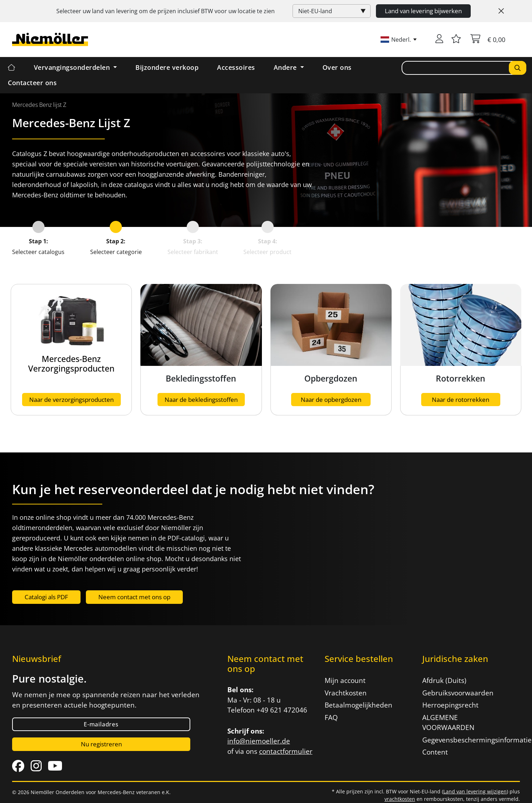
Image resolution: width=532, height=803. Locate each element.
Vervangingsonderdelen (73, 67)
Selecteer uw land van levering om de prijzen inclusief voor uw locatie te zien (166, 11)
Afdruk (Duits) (444, 680)
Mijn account (345, 680)
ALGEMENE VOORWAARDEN (448, 723)
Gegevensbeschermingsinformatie (467, 740)
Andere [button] (286, 67)
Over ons (337, 67)
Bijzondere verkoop (167, 67)
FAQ (331, 717)
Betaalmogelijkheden (358, 705)
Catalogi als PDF (46, 597)
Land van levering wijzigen (475, 791)
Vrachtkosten (346, 693)
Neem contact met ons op (134, 597)
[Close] (501, 11)
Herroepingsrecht (450, 705)
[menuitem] (39, 105)
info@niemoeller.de (259, 741)
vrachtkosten (400, 799)
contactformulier (286, 751)
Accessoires (236, 67)
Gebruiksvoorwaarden (458, 693)
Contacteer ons (32, 83)
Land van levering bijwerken (423, 11)
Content (435, 752)
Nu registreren (101, 744)
